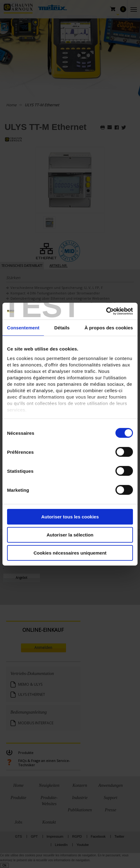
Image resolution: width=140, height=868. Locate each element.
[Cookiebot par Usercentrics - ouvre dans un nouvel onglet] (106, 311)
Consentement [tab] (23, 328)
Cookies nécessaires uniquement (70, 553)
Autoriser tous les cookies (70, 517)
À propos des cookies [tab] (109, 328)
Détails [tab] (62, 328)
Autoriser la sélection (70, 535)
